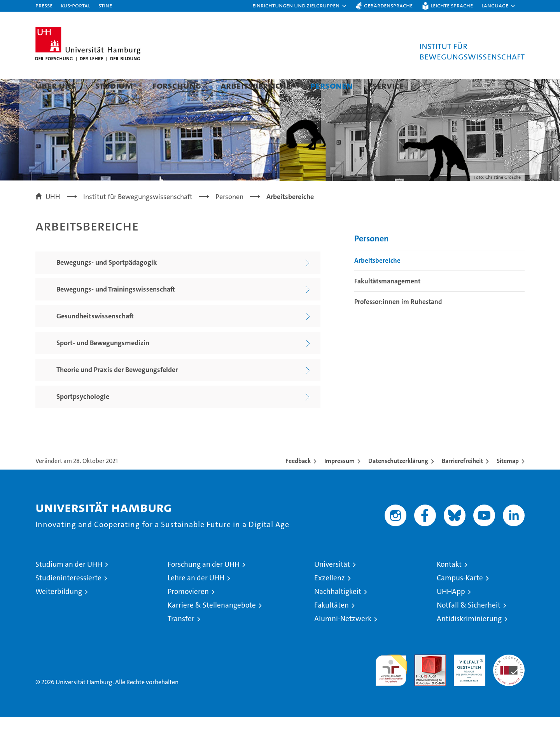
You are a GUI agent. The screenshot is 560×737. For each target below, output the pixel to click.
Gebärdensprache (388, 5)
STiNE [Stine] (105, 5)
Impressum (339, 481)
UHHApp (451, 611)
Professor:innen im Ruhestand (398, 321)
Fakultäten (332, 625)
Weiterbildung (59, 611)
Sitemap (508, 481)
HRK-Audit (468, 678)
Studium (114, 85)
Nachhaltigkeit (338, 611)
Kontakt (449, 584)
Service (388, 85)
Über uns (56, 85)
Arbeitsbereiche (256, 85)
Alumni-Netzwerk (343, 638)
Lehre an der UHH (196, 598)
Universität (332, 584)
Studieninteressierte (68, 598)
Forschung (177, 85)
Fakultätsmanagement (387, 301)
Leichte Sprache (452, 5)
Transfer (181, 638)
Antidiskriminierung (469, 638)
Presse (44, 5)
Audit (422, 678)
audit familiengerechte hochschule (391, 687)
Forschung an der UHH (204, 584)
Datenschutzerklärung (398, 481)
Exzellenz (330, 598)
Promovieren (188, 611)
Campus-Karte (460, 598)
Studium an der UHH (69, 584)
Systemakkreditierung (509, 678)
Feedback (298, 481)
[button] (300, 6)
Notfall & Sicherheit (469, 625)
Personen (332, 85)
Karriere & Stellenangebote (212, 625)
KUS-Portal (75, 5)
